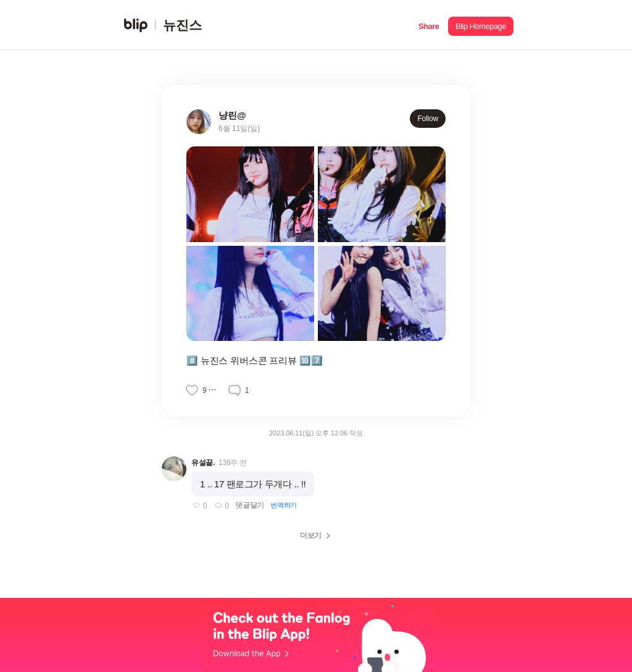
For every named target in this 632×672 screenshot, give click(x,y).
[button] (429, 25)
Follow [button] (428, 119)
